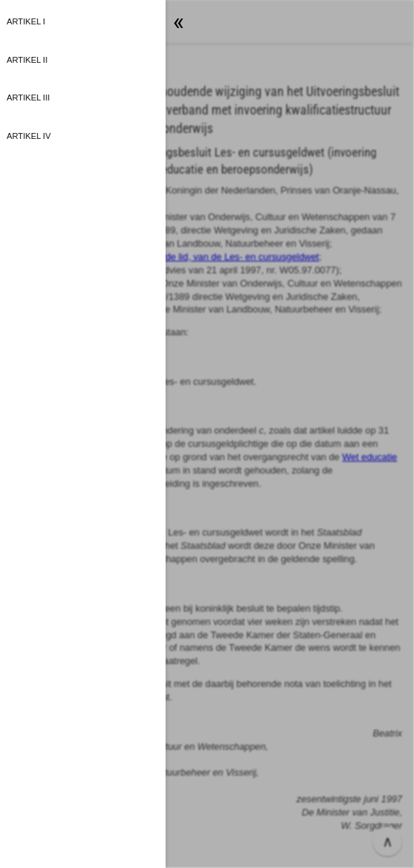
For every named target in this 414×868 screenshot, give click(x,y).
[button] (207, 434)
